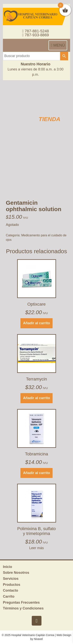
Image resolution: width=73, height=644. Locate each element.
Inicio (7, 567)
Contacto (11, 590)
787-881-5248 (36, 31)
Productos (12, 585)
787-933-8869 (36, 35)
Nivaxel (38, 639)
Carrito (9, 596)
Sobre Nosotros (16, 573)
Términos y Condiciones (23, 608)
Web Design (64, 635)
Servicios (11, 579)
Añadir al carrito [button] (36, 323)
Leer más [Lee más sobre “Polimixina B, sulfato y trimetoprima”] (36, 548)
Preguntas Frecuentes (21, 602)
